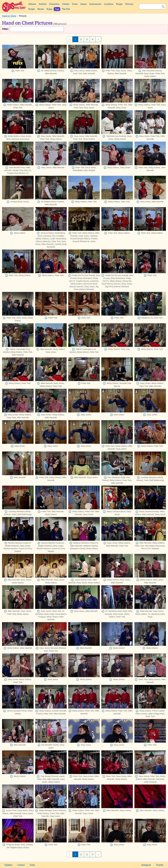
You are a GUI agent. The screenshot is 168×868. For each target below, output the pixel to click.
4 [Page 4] (93, 39)
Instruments (95, 4)
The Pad (66, 9)
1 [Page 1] (75, 39)
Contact (21, 865)
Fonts (75, 4)
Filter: (6, 29)
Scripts (31, 9)
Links (32, 865)
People (119, 4)
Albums (32, 4)
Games (83, 4)
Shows (41, 9)
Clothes (66, 4)
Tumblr (160, 865)
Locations (109, 4)
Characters (54, 4)
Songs (49, 9)
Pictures (129, 4)
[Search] (150, 7)
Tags (57, 9)
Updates (8, 865)
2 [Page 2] (81, 39)
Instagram (146, 865)
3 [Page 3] (87, 39)
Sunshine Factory (14, 7)
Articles (43, 4)
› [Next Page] (98, 39)
